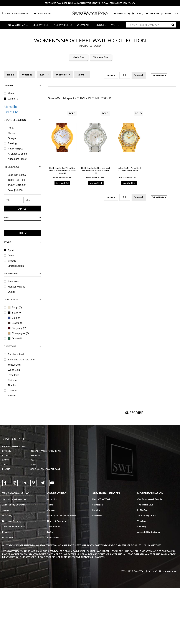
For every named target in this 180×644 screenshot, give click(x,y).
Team (50, 561)
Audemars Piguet (17, 159)
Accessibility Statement (149, 588)
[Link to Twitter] (43, 539)
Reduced (100, 25)
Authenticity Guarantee (14, 561)
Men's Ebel (78, 57)
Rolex (11, 128)
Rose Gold (14, 375)
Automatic (13, 282)
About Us (52, 555)
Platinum (13, 380)
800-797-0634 (53, 525)
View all (139, 75)
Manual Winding (17, 287)
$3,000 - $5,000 (16, 180)
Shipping (7, 566)
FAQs (50, 588)
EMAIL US (153, 13)
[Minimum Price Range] (13, 200)
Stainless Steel (16, 354)
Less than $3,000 (17, 175)
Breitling (12, 143)
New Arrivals (18, 25)
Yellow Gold (14, 365)
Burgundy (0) (17, 328)
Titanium (12, 385)
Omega (12, 138)
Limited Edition (16, 266)
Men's (11, 93)
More (115, 25)
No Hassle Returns (12, 577)
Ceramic (12, 391)
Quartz (12, 292)
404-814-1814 (21, 13)
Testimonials (54, 583)
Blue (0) (14, 318)
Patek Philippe (16, 149)
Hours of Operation (57, 577)
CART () (138, 13)
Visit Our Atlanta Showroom (62, 572)
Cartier (12, 133)
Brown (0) (15, 323)
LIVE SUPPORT (43, 13)
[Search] (151, 25)
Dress (11, 256)
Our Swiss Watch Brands (150, 555)
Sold (125, 75)
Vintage (12, 261)
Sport (11, 250)
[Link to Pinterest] (33, 539)
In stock (111, 75)
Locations (97, 572)
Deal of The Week (101, 555)
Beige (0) (15, 307)
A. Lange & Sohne (18, 154)
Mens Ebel (11, 107)
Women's (13, 99)
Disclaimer (8, 594)
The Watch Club (145, 561)
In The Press (143, 566)
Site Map (142, 583)
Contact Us (53, 594)
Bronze (12, 396)
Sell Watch (41, 25)
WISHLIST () (122, 13)
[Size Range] (22, 226)
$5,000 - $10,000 (17, 185)
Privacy (6, 588)
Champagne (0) (18, 333)
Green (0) (15, 338)
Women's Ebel (101, 57)
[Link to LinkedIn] (24, 539)
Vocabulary (143, 577)
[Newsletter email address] (103, 455)
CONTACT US (169, 13)
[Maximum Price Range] (32, 200)
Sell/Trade (98, 561)
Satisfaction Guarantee (14, 555)
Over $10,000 (15, 190)
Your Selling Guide (146, 572)
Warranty (7, 572)
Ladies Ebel (12, 112)
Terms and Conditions (13, 583)
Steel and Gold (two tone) (22, 360)
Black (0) (15, 313)
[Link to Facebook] (5, 539)
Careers (51, 566)
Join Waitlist (62, 183)
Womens (83, 25)
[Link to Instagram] (15, 539)
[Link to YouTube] (52, 539)
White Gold (14, 370)
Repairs (96, 566)
